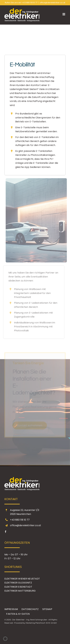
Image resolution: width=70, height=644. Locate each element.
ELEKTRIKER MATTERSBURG (20, 591)
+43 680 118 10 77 (30, 3)
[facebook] (6, 532)
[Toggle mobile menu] (64, 14)
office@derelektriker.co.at (52, 3)
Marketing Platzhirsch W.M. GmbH (41, 623)
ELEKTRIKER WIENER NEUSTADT (22, 579)
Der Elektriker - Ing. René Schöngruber (30, 620)
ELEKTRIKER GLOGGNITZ (18, 583)
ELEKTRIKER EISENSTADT (18, 587)
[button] (5, 639)
